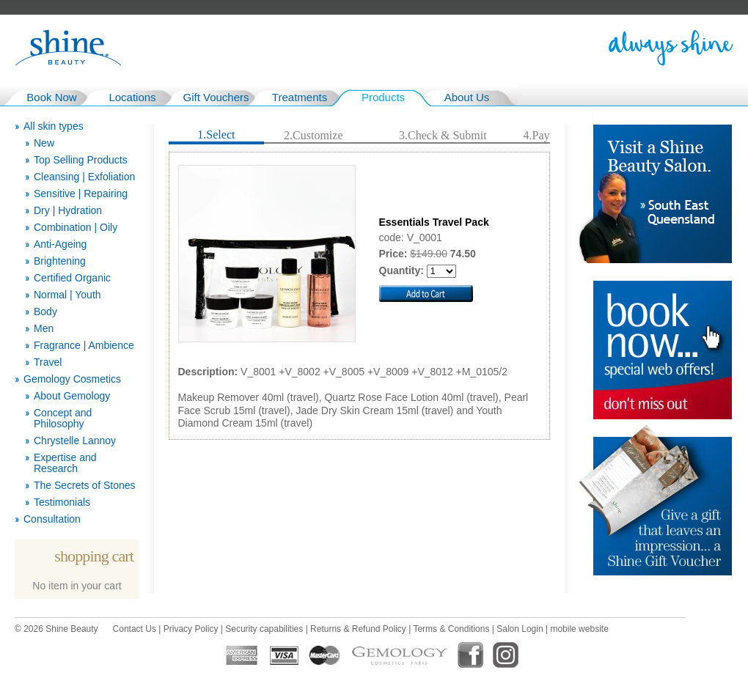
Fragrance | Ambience (84, 346)
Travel (48, 362)
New (44, 143)
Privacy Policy (191, 629)
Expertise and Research (65, 463)
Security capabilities (264, 629)
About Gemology (72, 396)
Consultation (52, 519)
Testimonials (62, 502)
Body (45, 312)
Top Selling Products (81, 160)
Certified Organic (72, 278)
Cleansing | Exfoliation (84, 177)
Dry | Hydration (68, 211)
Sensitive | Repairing (81, 194)
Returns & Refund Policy (358, 629)
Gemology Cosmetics (72, 379)
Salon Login (520, 629)
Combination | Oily (76, 228)
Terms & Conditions (451, 629)
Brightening (60, 261)
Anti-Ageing (60, 244)
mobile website (579, 629)
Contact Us (135, 629)
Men (44, 329)
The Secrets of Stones (85, 486)
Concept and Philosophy (63, 419)
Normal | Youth (67, 295)
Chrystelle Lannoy (75, 441)
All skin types (54, 126)
